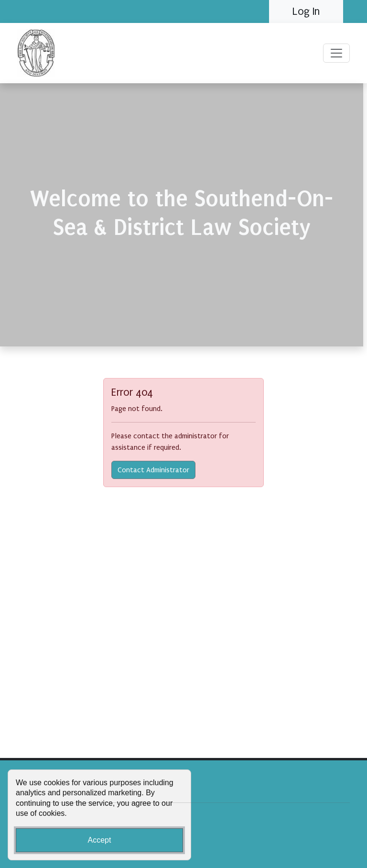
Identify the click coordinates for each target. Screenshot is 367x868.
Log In (306, 11)
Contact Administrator (153, 470)
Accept (100, 840)
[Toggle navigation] (336, 53)
